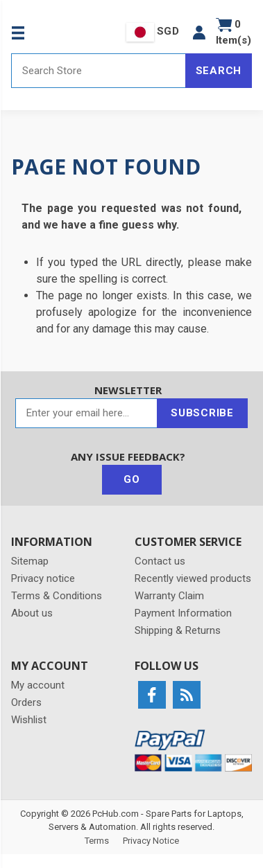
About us (32, 613)
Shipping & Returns (178, 630)
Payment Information (183, 613)
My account (38, 685)
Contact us (160, 561)
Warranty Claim (169, 596)
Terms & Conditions (57, 596)
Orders (26, 702)
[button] (199, 32)
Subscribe (202, 413)
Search (219, 71)
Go (132, 479)
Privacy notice (43, 578)
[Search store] (99, 71)
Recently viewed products (193, 578)
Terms (97, 841)
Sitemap (30, 561)
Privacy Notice (151, 841)
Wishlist (29, 720)
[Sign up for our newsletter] (86, 413)
